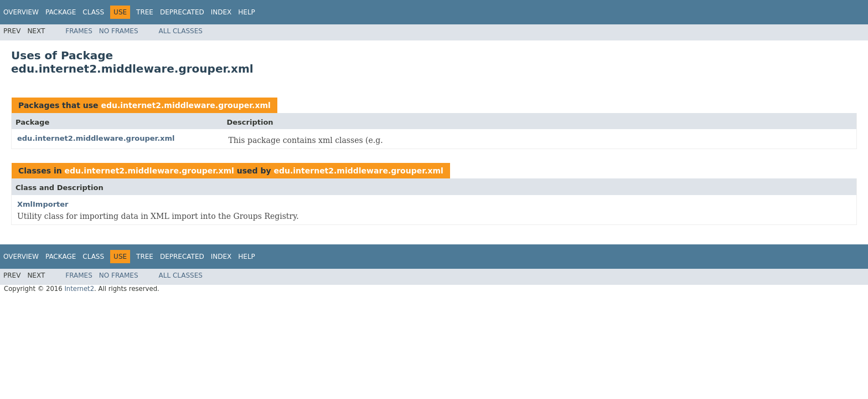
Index (221, 12)
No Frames (119, 31)
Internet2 (79, 289)
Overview (21, 12)
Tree (145, 12)
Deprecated (182, 12)
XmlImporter (43, 204)
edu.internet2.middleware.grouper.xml (185, 105)
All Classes (181, 31)
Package (61, 12)
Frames (79, 31)
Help (247, 12)
